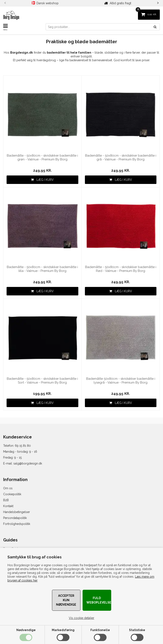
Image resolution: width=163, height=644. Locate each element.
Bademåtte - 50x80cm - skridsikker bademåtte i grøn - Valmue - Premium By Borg (42, 157)
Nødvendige (26, 630)
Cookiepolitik (12, 494)
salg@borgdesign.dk (28, 463)
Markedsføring (63, 630)
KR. (147, 13)
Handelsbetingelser (17, 512)
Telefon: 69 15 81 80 (17, 446)
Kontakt (8, 506)
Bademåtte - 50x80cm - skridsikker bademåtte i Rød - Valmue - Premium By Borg (121, 269)
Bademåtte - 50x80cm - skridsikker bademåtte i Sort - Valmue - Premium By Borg (42, 381)
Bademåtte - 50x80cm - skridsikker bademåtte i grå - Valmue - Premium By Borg (121, 157)
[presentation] (5, 2)
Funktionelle (100, 630)
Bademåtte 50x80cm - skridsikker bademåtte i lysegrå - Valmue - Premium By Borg (121, 381)
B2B (6, 500)
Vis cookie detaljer (81, 618)
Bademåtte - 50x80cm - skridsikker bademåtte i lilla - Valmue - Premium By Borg (42, 269)
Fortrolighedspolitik (17, 524)
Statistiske (137, 630)
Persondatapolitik (15, 518)
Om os (8, 488)
